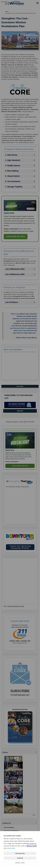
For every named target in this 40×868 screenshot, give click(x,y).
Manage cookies (20, 863)
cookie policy (11, 848)
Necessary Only (20, 853)
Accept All (20, 858)
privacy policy (32, 846)
